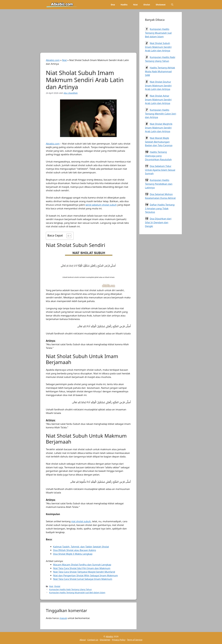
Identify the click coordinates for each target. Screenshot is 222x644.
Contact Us (93, 640)
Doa (113, 5)
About (83, 640)
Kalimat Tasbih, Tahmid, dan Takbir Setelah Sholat (81, 547)
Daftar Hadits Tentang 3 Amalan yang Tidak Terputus (160, 208)
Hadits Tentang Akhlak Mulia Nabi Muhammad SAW (160, 71)
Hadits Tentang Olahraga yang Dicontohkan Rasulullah (158, 156)
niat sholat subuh (81, 521)
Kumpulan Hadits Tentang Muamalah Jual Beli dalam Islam (77, 593)
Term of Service (135, 640)
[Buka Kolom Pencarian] (172, 5)
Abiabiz (109, 636)
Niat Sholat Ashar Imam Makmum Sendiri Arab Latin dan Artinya (158, 99)
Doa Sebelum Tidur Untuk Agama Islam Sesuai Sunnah (160, 170)
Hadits (124, 5)
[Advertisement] (88, 32)
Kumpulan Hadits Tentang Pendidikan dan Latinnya (159, 184)
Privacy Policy (119, 640)
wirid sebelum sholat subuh (101, 205)
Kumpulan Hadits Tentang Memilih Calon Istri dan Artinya (161, 114)
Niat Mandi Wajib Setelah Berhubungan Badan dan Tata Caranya (159, 142)
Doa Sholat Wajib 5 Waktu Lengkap (73, 554)
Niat (135, 5)
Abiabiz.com (53, 60)
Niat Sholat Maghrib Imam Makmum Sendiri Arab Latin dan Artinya (159, 128)
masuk (63, 618)
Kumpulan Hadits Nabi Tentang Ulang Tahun (70, 589)
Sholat (147, 5)
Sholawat (161, 5)
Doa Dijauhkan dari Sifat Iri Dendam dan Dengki (158, 222)
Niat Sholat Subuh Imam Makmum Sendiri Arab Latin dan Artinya (158, 47)
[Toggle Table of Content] (67, 236)
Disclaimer (105, 640)
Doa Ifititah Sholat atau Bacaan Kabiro (75, 550)
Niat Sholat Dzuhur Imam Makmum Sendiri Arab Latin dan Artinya (158, 85)
